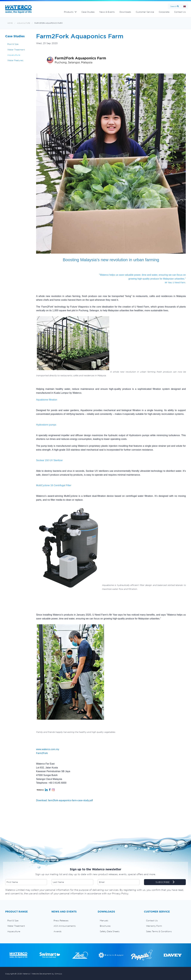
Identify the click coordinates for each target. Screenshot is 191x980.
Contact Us (180, 12)
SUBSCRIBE (165, 882)
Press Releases (61, 921)
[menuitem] (26, 921)
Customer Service (145, 12)
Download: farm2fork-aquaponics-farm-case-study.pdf (64, 800)
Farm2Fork (42, 753)
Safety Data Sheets (110, 931)
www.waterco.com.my (48, 749)
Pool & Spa (13, 44)
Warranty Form (154, 926)
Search (173, 6)
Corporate (164, 12)
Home (10, 23)
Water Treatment (16, 50)
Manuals (104, 921)
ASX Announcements (65, 926)
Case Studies (88, 12)
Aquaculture (24, 23)
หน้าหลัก (185, 6)
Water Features (15, 60)
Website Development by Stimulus (47, 974)
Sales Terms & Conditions (159, 931)
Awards (58, 931)
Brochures (105, 926)
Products (69, 12)
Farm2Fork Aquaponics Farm (49, 23)
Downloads (125, 12)
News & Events (107, 12)
